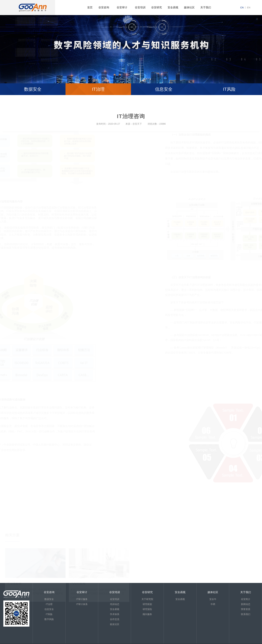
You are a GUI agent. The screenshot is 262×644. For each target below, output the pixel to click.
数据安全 (33, 89)
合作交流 (115, 620)
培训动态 (115, 605)
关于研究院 (147, 600)
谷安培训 (140, 7)
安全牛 (213, 600)
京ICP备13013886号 (17, 642)
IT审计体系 (82, 605)
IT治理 (98, 89)
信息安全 (164, 89)
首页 (90, 7)
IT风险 (229, 89)
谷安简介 (246, 600)
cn (242, 8)
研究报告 (147, 610)
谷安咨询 (104, 7)
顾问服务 (147, 615)
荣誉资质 (246, 610)
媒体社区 (189, 7)
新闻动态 (246, 605)
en (249, 8)
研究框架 (147, 605)
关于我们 (206, 7)
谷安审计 (122, 7)
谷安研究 (157, 7)
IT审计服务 (82, 600)
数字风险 (49, 620)
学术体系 (115, 615)
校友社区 (115, 625)
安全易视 (173, 7)
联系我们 (246, 615)
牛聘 (213, 605)
